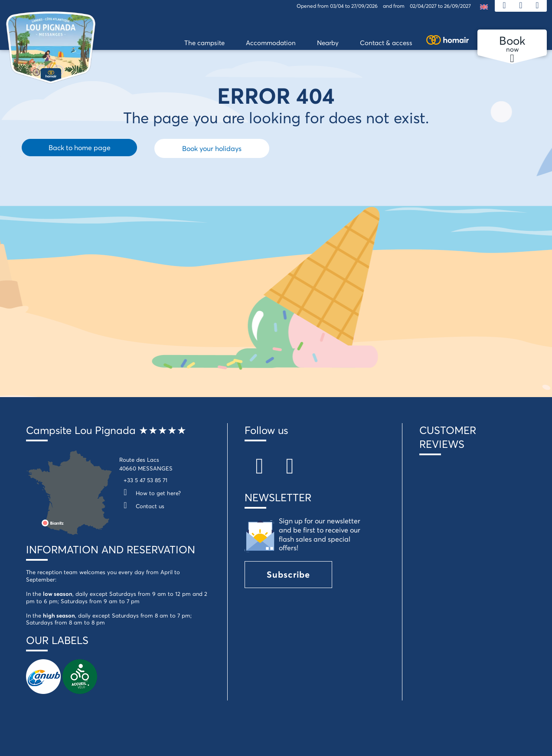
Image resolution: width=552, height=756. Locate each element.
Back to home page (80, 147)
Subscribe (288, 574)
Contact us (142, 506)
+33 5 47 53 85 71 (145, 480)
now (512, 44)
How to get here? (150, 493)
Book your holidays (212, 148)
